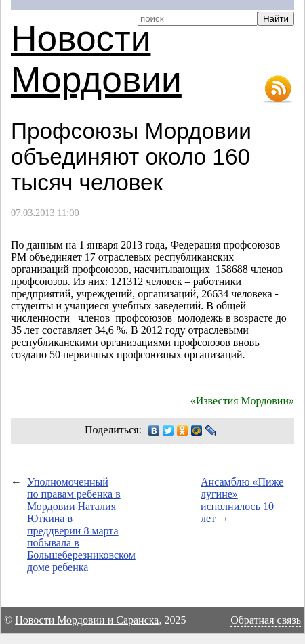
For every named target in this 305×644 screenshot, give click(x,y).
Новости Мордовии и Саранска (87, 620)
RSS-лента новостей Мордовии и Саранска (278, 89)
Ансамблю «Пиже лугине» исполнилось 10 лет (242, 500)
